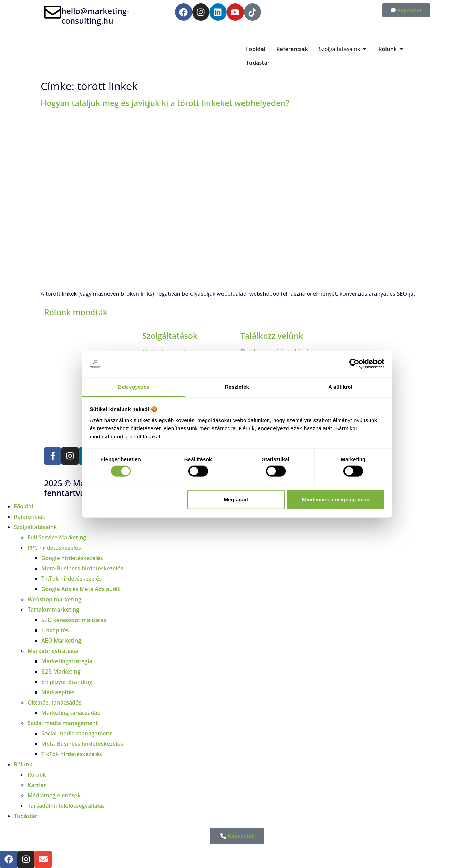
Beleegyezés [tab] (133, 387)
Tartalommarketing (53, 610)
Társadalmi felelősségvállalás (66, 806)
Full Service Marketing (57, 537)
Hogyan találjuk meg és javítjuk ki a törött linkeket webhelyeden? (165, 103)
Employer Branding (67, 682)
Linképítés (55, 630)
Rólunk (23, 764)
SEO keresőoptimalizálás (74, 620)
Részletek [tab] (237, 387)
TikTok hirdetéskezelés (72, 579)
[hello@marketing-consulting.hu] (53, 12)
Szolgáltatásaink (35, 527)
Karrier (37, 785)
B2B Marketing (61, 671)
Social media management (63, 723)
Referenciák (30, 517)
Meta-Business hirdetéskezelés (82, 568)
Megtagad (236, 499)
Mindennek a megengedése (336, 499)
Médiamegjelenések (54, 795)
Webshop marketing (54, 599)
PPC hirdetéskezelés (54, 548)
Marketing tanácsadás (71, 713)
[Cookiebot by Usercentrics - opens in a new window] (354, 364)
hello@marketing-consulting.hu (95, 16)
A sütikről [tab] (340, 387)
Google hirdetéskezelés (72, 558)
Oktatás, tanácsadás (54, 702)
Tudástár (26, 816)
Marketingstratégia (53, 651)
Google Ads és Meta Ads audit (81, 589)
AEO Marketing (61, 641)
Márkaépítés (58, 692)
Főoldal (23, 506)
